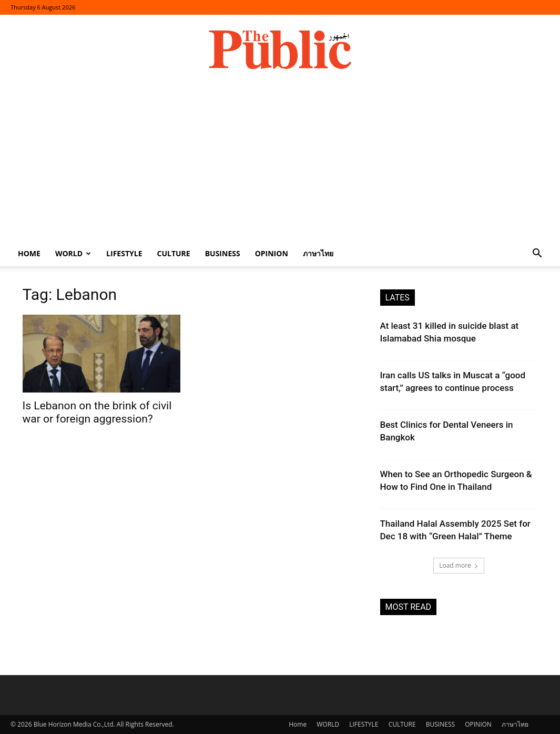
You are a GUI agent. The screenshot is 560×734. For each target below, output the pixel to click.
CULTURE (173, 253)
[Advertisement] (280, 162)
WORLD (73, 253)
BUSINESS (223, 253)
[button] (537, 254)
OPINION (272, 253)
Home (29, 253)
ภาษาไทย (318, 253)
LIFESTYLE (124, 253)
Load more (459, 565)
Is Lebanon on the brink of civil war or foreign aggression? (97, 412)
